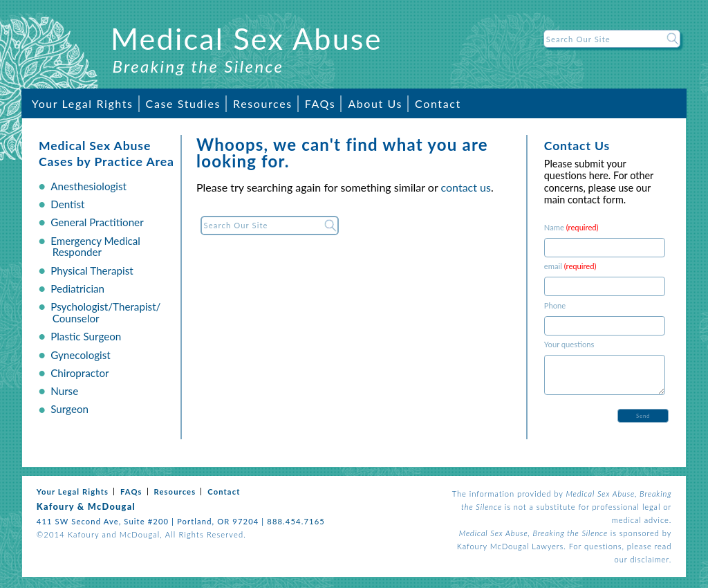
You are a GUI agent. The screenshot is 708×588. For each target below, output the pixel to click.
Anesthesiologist (88, 186)
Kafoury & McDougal (86, 506)
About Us (375, 103)
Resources (263, 103)
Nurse (64, 391)
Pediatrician (77, 288)
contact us (466, 187)
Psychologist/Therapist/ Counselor (105, 312)
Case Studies (183, 103)
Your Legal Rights (83, 103)
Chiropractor (80, 373)
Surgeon (69, 409)
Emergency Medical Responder (95, 247)
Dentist (67, 204)
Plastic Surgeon (86, 336)
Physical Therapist (92, 270)
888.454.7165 (296, 521)
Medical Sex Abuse (246, 38)
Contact (438, 103)
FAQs (320, 103)
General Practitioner (97, 222)
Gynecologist (81, 355)
